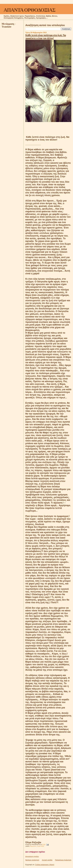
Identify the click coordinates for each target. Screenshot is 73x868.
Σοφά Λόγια (41, 846)
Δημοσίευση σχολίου (32, 856)
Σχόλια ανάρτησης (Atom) (45, 865)
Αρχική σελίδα (47, 860)
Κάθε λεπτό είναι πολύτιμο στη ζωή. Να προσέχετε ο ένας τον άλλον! (46, 37)
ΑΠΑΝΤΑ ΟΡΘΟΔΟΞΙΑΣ (29, 10)
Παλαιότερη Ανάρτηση (63, 860)
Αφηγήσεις (33, 846)
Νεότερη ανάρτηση (32, 860)
